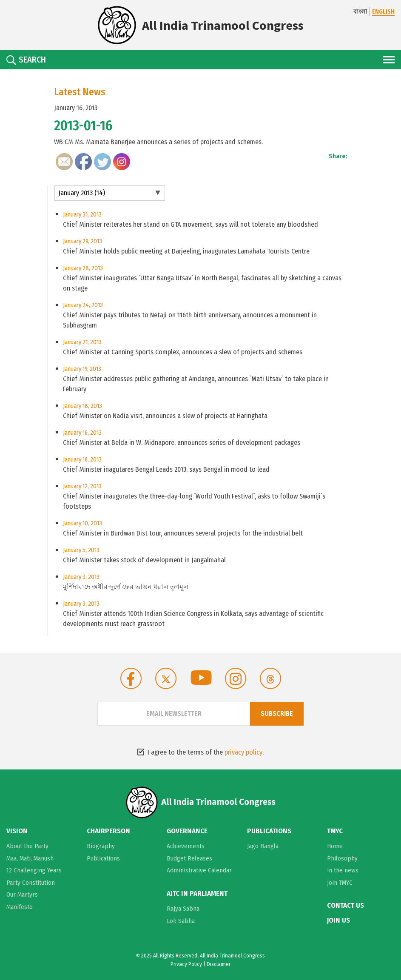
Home (335, 846)
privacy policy (243, 752)
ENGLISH (383, 12)
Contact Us (346, 906)
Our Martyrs (22, 895)
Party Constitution (31, 883)
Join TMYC (340, 883)
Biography (101, 846)
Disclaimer (219, 964)
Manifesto (20, 907)
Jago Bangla (263, 846)
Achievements (186, 846)
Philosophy (342, 858)
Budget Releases (189, 858)
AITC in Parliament (197, 894)
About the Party (27, 846)
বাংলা (360, 12)
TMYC (335, 831)
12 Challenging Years (34, 870)
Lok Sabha (181, 921)
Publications (103, 858)
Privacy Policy (186, 964)
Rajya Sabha (183, 909)
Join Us (338, 920)
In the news (343, 870)
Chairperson (108, 831)
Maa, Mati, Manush (30, 858)
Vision (17, 831)
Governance (187, 831)
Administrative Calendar (199, 870)
